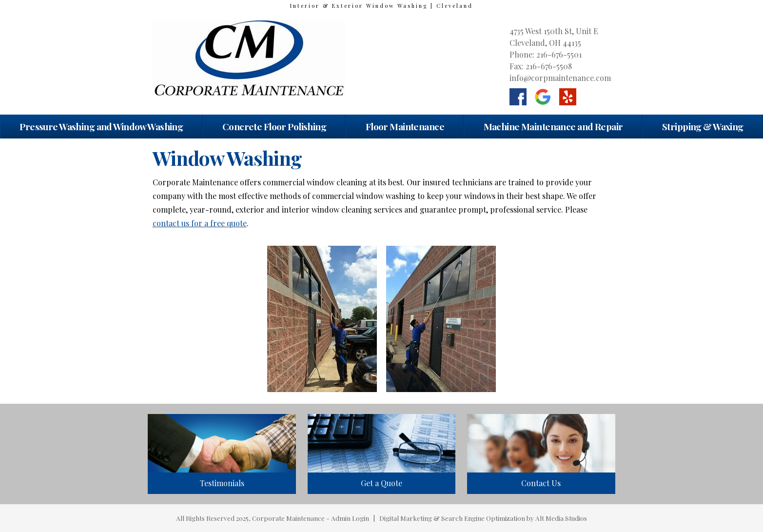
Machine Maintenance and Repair (553, 126)
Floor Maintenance (405, 126)
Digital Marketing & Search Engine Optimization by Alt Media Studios (483, 518)
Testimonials (222, 483)
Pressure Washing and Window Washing (101, 126)
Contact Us (541, 483)
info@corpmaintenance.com (560, 78)
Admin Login (350, 518)
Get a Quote (381, 483)
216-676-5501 (559, 54)
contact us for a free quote (200, 223)
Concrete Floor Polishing (274, 126)
